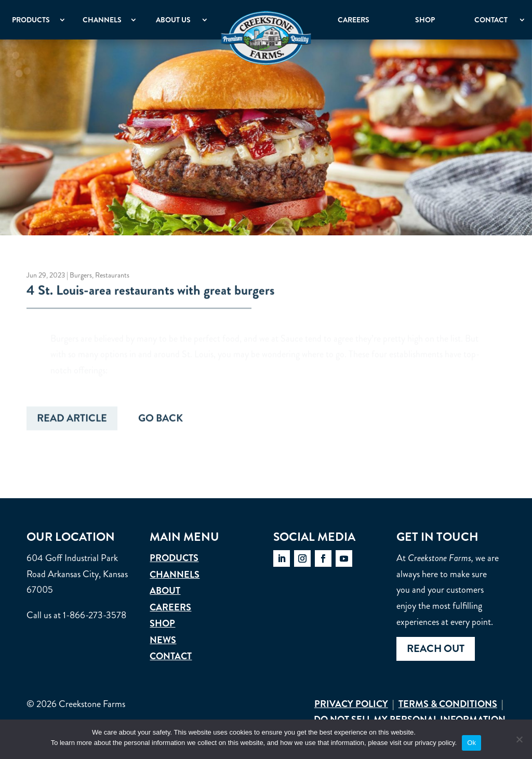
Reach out (436, 649)
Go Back (161, 420)
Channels (102, 20)
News (163, 640)
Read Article (72, 420)
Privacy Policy (351, 704)
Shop (425, 20)
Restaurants (112, 276)
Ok (471, 743)
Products (31, 20)
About (165, 591)
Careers (354, 20)
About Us (173, 20)
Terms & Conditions (448, 704)
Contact (491, 20)
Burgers (81, 276)
